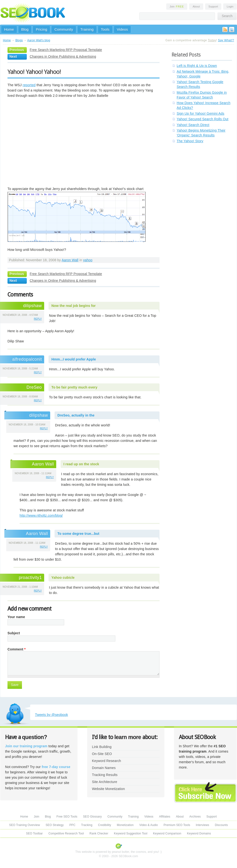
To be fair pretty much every (74, 387)
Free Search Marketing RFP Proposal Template (66, 50)
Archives (195, 817)
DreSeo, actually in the (76, 415)
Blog (25, 29)
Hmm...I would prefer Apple (74, 359)
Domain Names (104, 768)
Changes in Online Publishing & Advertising (63, 56)
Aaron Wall (70, 260)
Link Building (102, 747)
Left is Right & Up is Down (197, 66)
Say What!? (226, 40)
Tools (105, 29)
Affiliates (165, 817)
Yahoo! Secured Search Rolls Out (202, 119)
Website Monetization (108, 789)
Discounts (221, 825)
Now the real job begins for (73, 306)
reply (38, 319)
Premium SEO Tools (177, 825)
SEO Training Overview (25, 825)
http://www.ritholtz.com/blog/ (41, 515)
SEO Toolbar (34, 833)
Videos (122, 29)
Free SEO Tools (67, 817)
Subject (14, 633)
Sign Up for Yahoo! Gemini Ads (200, 113)
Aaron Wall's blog (39, 40)
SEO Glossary (92, 817)
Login (230, 7)
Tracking (87, 825)
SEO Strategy (55, 825)
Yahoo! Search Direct (193, 125)
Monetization (125, 825)
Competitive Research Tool (66, 833)
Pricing (41, 29)
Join (177, 7)
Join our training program (26, 746)
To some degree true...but (78, 534)
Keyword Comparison (167, 833)
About (196, 7)
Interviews (202, 825)
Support (213, 7)
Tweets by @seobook (52, 715)
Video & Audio (149, 825)
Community (64, 29)
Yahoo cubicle (63, 578)
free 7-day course (56, 767)
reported (29, 85)
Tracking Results (105, 775)
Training (87, 29)
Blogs (19, 40)
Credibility (105, 825)
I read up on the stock (81, 464)
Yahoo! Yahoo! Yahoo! (34, 72)
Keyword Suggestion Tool (131, 833)
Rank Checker (99, 833)
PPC (72, 825)
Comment (17, 649)
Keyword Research (107, 761)
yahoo (88, 260)
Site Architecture (105, 782)
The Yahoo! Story (190, 141)
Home (9, 29)
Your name (16, 617)
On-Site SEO (102, 754)
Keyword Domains (199, 833)
